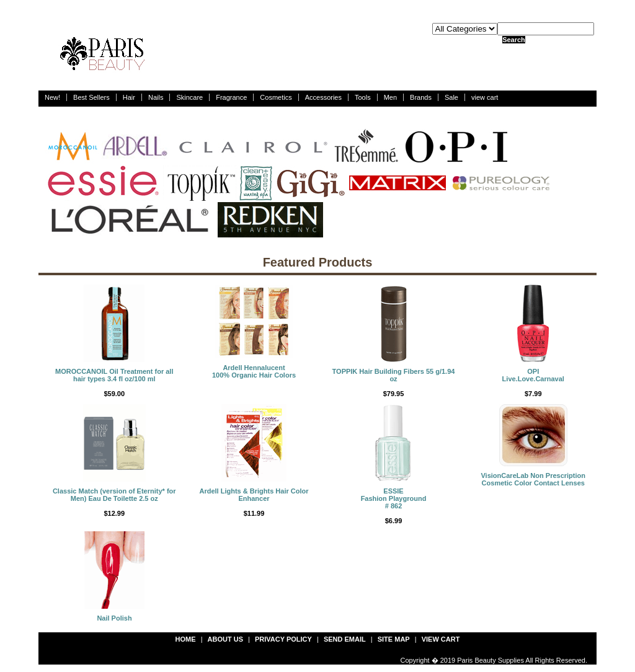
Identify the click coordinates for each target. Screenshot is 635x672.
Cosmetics (276, 97)
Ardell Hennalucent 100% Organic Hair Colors (254, 371)
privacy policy (283, 639)
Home (186, 639)
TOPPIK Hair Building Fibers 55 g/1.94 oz (394, 375)
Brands (421, 97)
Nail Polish (114, 618)
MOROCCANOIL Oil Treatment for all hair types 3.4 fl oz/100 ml (114, 375)
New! (52, 97)
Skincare (189, 97)
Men (390, 97)
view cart (485, 97)
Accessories (323, 97)
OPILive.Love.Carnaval (533, 375)
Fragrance (231, 97)
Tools (363, 97)
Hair (129, 97)
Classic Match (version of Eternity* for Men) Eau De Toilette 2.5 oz (114, 495)
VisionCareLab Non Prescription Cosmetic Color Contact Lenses (533, 479)
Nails (156, 97)
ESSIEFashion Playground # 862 (394, 498)
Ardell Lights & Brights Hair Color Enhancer (254, 495)
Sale (451, 97)
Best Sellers (91, 97)
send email (345, 639)
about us (225, 639)
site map (394, 639)
